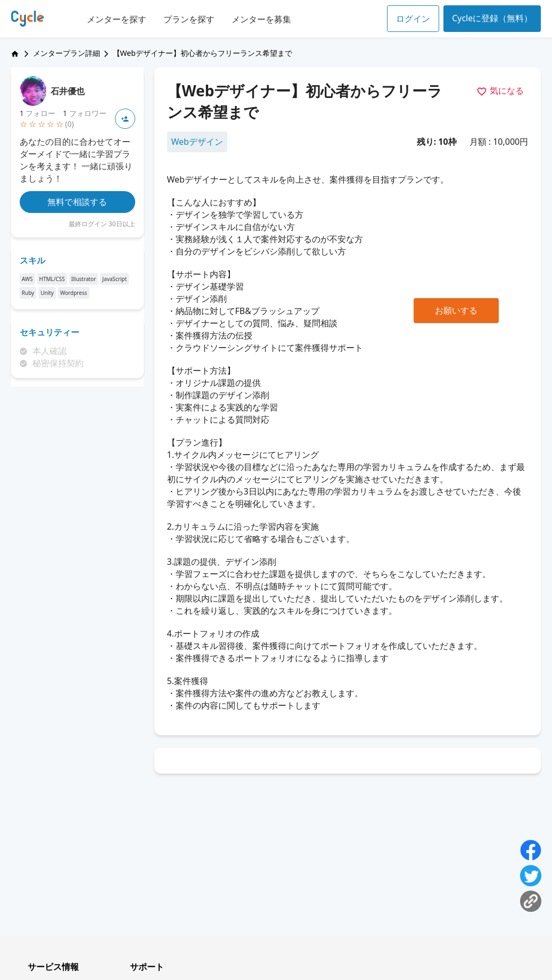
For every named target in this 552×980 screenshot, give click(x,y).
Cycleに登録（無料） (492, 18)
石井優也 (68, 91)
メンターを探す (117, 19)
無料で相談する (77, 202)
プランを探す (189, 19)
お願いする (456, 310)
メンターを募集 (261, 19)
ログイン (413, 19)
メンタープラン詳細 (67, 53)
